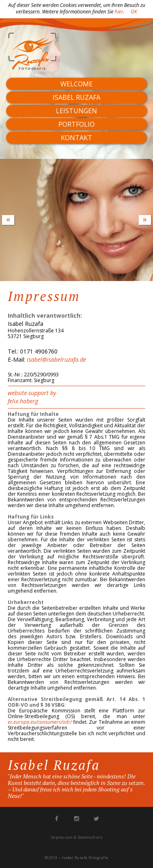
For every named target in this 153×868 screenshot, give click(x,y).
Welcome (76, 84)
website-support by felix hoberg (32, 397)
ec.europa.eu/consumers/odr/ (40, 722)
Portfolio (76, 124)
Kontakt (76, 138)
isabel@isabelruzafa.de (57, 359)
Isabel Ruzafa (76, 97)
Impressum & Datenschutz (76, 837)
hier (119, 12)
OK (134, 12)
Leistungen (76, 111)
